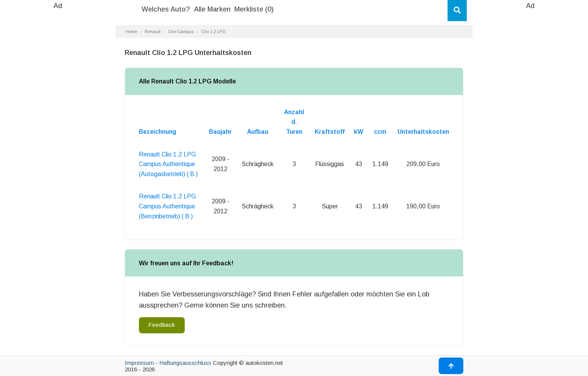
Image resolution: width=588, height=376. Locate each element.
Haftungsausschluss (185, 363)
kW (359, 132)
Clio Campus (181, 32)
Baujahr (220, 132)
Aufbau (258, 132)
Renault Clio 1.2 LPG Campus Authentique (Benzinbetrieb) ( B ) (167, 206)
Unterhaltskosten (423, 132)
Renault (153, 32)
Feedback (162, 325)
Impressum (139, 363)
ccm (380, 132)
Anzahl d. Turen (294, 122)
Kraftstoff (330, 132)
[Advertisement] (58, 127)
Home (131, 32)
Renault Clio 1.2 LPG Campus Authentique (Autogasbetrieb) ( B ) (168, 164)
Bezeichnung (158, 132)
